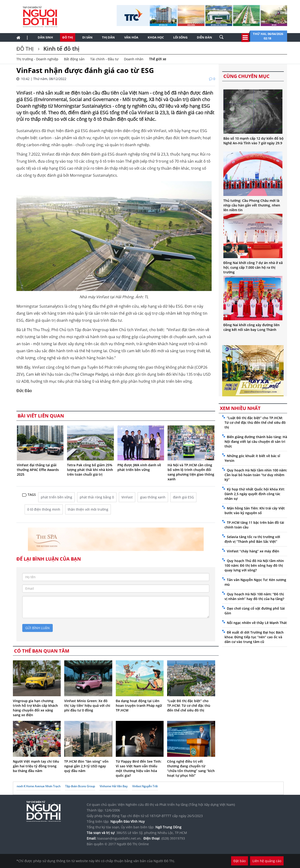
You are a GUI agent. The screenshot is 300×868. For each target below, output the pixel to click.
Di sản (87, 37)
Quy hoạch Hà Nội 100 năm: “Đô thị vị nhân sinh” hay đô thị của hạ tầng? (254, 596)
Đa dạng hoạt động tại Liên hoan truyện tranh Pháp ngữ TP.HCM (139, 705)
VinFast (127, 497)
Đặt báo (240, 861)
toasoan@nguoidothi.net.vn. (119, 838)
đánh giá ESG (183, 497)
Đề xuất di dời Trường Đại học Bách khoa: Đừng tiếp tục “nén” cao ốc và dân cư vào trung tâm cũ (254, 637)
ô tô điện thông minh (44, 509)
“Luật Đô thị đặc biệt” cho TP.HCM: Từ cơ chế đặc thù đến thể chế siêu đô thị (189, 705)
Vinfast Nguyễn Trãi (145, 786)
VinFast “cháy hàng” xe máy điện (253, 551)
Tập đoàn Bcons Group (80, 786)
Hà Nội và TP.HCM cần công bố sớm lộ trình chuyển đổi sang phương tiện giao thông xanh (191, 472)
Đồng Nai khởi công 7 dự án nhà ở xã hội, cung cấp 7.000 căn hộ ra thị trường (253, 267)
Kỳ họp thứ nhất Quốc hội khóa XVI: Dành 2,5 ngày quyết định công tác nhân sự (255, 494)
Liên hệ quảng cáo (267, 861)
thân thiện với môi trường (88, 509)
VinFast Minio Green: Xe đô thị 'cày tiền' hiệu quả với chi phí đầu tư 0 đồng (87, 705)
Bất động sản (74, 59)
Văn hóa (131, 37)
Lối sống (180, 37)
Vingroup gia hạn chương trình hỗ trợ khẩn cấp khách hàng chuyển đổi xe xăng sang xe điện (35, 708)
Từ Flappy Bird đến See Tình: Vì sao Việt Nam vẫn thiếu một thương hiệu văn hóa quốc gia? (139, 768)
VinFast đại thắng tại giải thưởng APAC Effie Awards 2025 (38, 470)
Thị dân (108, 37)
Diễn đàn (204, 37)
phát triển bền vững (56, 497)
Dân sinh (45, 37)
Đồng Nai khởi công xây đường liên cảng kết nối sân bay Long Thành (251, 327)
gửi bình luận (37, 628)
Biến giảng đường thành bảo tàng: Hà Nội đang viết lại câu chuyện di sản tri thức (256, 442)
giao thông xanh (153, 497)
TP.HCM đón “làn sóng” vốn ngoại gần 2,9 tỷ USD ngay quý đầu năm (86, 766)
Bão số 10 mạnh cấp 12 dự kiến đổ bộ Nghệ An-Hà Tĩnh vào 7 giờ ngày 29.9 (253, 141)
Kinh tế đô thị (61, 48)
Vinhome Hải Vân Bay (114, 786)
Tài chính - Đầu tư (104, 59)
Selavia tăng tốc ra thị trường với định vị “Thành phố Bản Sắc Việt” (252, 539)
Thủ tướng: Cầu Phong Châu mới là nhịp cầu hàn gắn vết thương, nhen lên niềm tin (252, 205)
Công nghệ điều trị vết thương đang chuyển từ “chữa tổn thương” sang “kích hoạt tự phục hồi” (191, 768)
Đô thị (68, 37)
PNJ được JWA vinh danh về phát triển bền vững (139, 467)
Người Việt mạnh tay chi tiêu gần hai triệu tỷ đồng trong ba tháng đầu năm (36, 766)
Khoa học (156, 37)
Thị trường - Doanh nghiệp (37, 59)
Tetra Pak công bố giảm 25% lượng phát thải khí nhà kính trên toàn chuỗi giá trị (90, 470)
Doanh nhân (134, 59)
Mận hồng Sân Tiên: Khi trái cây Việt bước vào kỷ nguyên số (255, 510)
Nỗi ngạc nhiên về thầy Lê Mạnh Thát (257, 623)
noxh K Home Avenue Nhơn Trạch (39, 786)
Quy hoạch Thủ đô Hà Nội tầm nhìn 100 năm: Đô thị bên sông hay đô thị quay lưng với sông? (254, 565)
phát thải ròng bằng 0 (97, 497)
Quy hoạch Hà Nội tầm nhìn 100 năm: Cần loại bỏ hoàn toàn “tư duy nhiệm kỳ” (256, 475)
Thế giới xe (158, 59)
